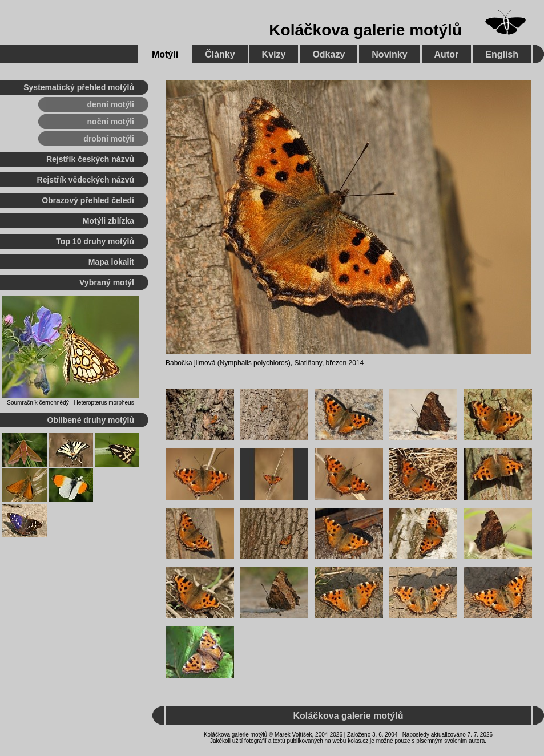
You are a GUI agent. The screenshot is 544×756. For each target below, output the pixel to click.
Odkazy (329, 54)
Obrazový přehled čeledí (88, 200)
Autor (447, 54)
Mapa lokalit (111, 262)
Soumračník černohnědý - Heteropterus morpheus (70, 403)
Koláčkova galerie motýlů (365, 30)
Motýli (165, 54)
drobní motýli (109, 139)
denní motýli (111, 104)
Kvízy (274, 54)
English (502, 54)
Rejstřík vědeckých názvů (86, 180)
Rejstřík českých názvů (90, 159)
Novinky (389, 54)
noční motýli (111, 122)
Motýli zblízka (108, 221)
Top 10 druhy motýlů (95, 241)
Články (220, 54)
